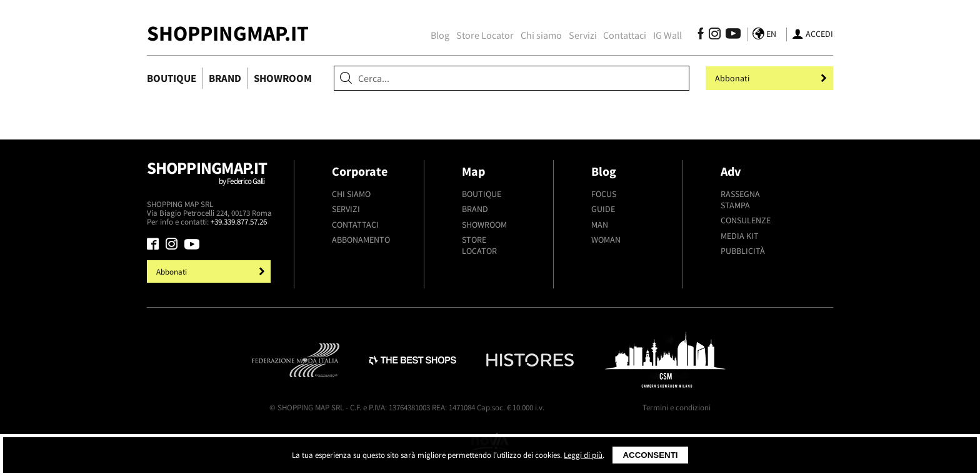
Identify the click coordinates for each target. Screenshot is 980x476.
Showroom (283, 78)
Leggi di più (583, 455)
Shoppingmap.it (211, 179)
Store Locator (485, 35)
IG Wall (667, 35)
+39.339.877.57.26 (239, 222)
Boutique (172, 78)
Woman (606, 240)
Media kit (740, 236)
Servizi (583, 35)
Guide (603, 209)
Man (600, 225)
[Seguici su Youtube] (730, 36)
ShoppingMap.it (228, 33)
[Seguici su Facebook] (701, 36)
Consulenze (746, 220)
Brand (225, 78)
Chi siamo (541, 35)
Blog (440, 35)
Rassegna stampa (740, 200)
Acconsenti (650, 455)
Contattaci (625, 35)
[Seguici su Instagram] (715, 36)
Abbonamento (361, 240)
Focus (604, 194)
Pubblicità (743, 251)
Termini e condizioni (677, 408)
